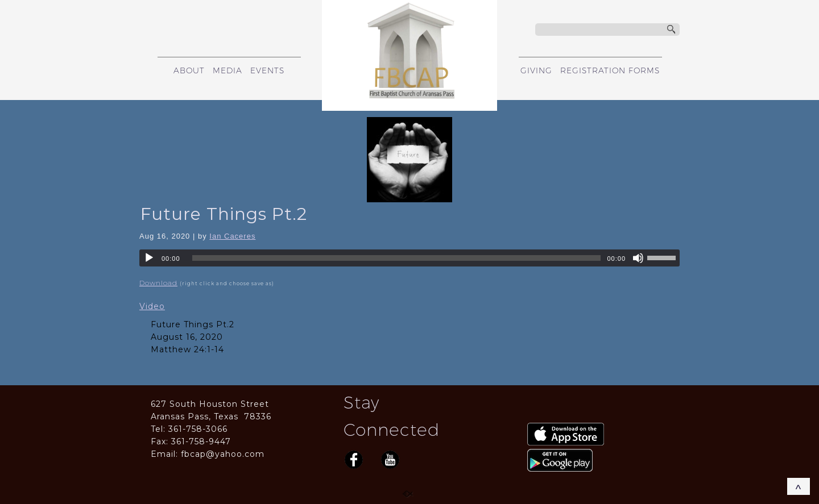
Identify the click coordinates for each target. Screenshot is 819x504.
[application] (409, 258)
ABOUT (189, 70)
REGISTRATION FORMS (610, 70)
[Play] (149, 258)
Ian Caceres (232, 236)
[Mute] (638, 258)
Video (152, 306)
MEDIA (227, 70)
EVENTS (267, 70)
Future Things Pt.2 (224, 214)
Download (158, 283)
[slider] (397, 258)
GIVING (536, 70)
